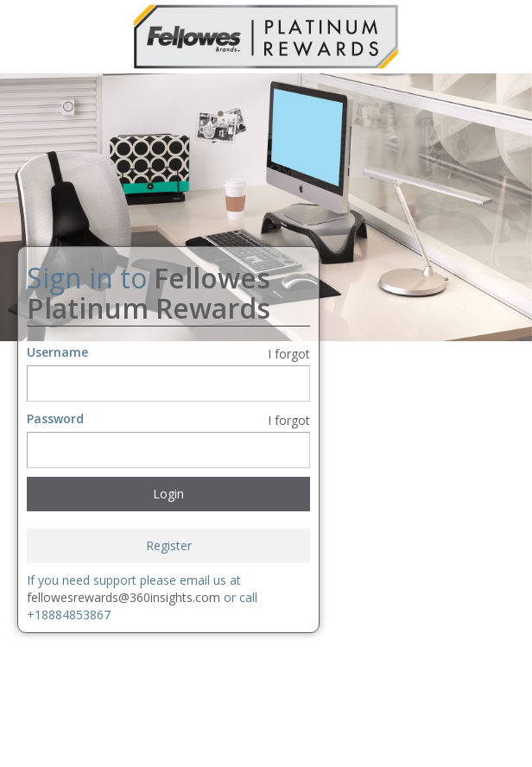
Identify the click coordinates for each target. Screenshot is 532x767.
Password (55, 418)
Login (168, 494)
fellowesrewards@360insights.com (123, 597)
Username (57, 352)
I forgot (289, 354)
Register (169, 545)
